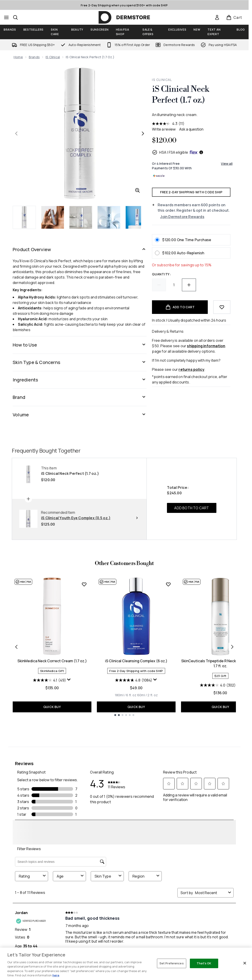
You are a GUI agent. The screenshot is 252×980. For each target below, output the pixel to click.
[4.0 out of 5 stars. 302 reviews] (218, 749)
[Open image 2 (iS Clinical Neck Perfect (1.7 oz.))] (53, 217)
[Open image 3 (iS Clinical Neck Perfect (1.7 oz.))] (81, 217)
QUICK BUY (52, 770)
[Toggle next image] (143, 133)
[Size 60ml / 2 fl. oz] (147, 759)
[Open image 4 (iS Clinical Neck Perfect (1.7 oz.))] (109, 217)
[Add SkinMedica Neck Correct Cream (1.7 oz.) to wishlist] (84, 648)
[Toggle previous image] (16, 133)
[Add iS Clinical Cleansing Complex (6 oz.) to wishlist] (168, 648)
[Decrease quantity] (159, 285)
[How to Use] (80, 345)
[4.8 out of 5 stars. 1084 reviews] (134, 744)
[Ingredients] (80, 380)
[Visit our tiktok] (217, 862)
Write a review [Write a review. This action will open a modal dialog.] (164, 129)
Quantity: (161, 274)
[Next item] (232, 710)
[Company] (124, 953)
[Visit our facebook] (173, 862)
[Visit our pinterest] (228, 862)
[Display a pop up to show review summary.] (69, 743)
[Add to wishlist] (222, 307)
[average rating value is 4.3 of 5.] (165, 124)
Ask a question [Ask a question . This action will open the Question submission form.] (191, 129)
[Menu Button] (6, 17)
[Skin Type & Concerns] (80, 362)
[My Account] (124, 939)
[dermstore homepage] (124, 17)
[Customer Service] (124, 924)
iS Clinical (53, 57)
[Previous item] (16, 710)
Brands (34, 57)
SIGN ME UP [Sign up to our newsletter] (106, 862)
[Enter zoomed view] (137, 190)
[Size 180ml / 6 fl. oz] (126, 759)
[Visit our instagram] (195, 862)
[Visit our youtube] (206, 862)
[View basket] (234, 17)
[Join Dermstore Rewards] (195, 217)
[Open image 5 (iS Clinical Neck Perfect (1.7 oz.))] (137, 217)
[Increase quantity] (189, 285)
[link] (217, 17)
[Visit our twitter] (184, 862)
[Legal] (124, 968)
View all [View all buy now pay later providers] (227, 164)
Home (18, 57)
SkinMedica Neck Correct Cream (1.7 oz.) (52, 724)
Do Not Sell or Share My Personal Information (124, 908)
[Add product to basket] (180, 307)
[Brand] (80, 397)
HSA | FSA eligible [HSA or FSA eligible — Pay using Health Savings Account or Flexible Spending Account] (178, 152)
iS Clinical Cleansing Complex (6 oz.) (136, 724)
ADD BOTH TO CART (192, 571)
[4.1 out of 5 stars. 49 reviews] (49, 744)
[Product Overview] (80, 250)
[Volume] (80, 415)
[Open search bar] (15, 17)
